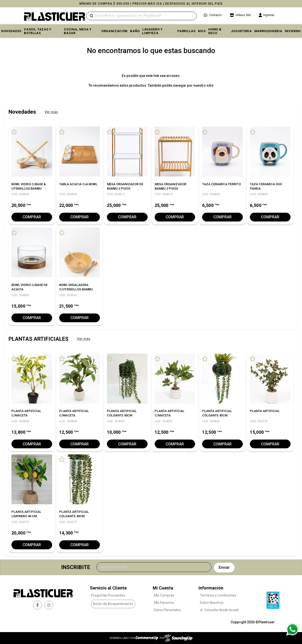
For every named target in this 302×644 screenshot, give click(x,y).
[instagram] (49, 605)
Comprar (32, 217)
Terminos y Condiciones (218, 595)
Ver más (51, 112)
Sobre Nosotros (212, 602)
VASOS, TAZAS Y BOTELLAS (38, 31)
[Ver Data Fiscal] (273, 599)
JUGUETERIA (241, 31)
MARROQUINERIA (268, 31)
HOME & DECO (215, 31)
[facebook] (38, 605)
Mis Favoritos (164, 602)
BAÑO (135, 31)
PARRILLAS (186, 31)
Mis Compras (164, 595)
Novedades (11, 31)
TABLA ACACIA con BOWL (78, 184)
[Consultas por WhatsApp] (292, 629)
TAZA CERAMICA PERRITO (222, 184)
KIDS (202, 31)
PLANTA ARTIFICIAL (265, 411)
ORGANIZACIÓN (114, 31)
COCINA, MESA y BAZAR (78, 31)
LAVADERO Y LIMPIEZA (152, 31)
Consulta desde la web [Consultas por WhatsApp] (219, 610)
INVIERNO (293, 31)
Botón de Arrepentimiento (113, 604)
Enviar (224, 567)
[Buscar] (142, 16)
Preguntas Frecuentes (108, 595)
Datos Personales (167, 610)
